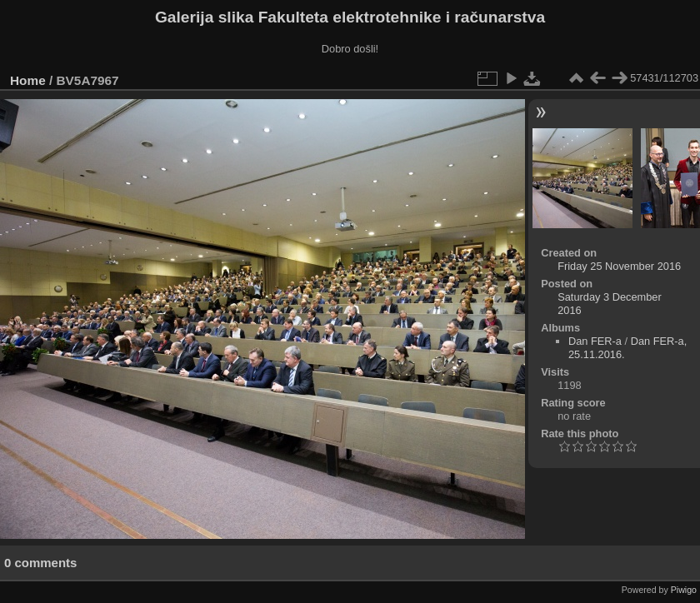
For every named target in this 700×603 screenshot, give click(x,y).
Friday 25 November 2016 (619, 266)
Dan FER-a (595, 341)
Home (28, 80)
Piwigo (684, 590)
